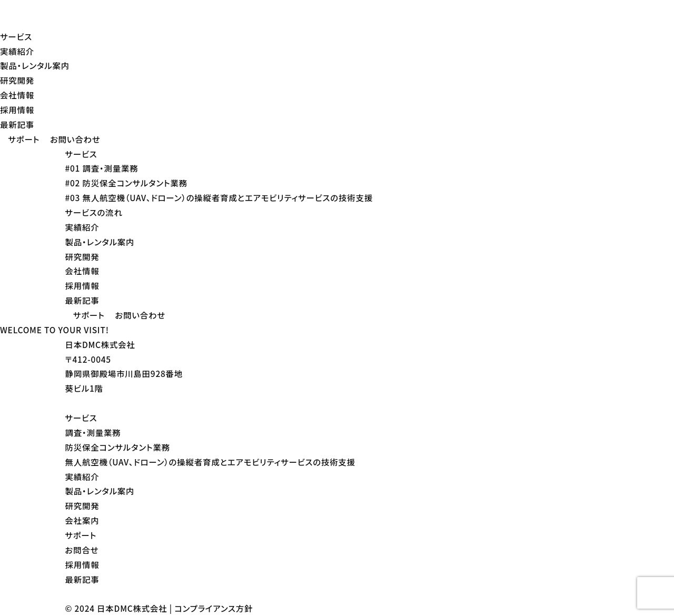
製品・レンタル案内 (35, 65)
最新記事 (17, 124)
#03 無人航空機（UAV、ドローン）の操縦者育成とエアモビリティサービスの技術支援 (219, 197)
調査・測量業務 (93, 432)
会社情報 (17, 95)
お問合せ (82, 550)
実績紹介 (17, 51)
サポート (81, 535)
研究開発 (17, 80)
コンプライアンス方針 (214, 608)
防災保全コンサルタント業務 (117, 447)
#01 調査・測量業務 (101, 168)
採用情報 (17, 110)
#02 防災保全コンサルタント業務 (126, 183)
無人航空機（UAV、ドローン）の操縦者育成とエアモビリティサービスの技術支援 (210, 462)
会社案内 (82, 520)
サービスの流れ (93, 212)
